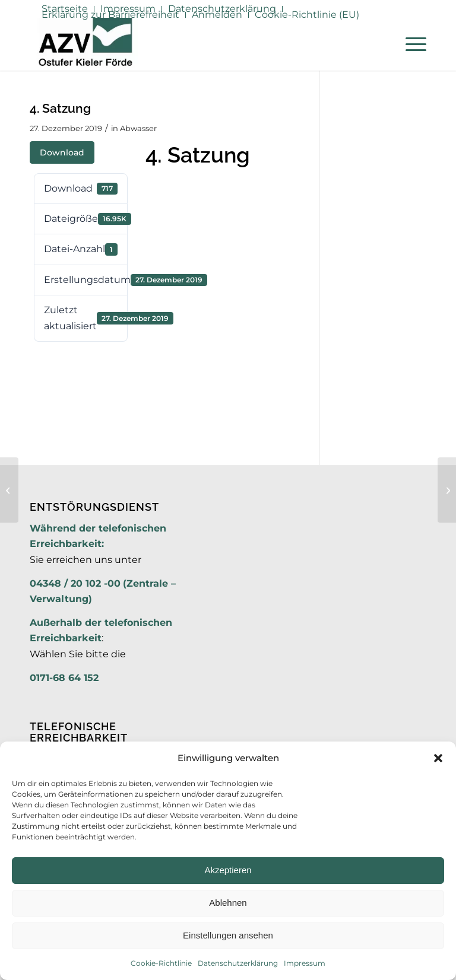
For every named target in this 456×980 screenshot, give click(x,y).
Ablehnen (228, 903)
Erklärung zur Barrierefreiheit (110, 15)
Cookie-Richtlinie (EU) (307, 15)
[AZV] (85, 44)
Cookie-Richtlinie (161, 963)
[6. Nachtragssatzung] (447, 490)
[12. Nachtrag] (9, 490)
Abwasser (138, 128)
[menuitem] (111, 15)
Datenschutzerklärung (238, 963)
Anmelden (217, 15)
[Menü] (410, 44)
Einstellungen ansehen (228, 935)
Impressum (305, 963)
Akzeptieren (228, 870)
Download (62, 152)
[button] (438, 758)
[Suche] (382, 44)
